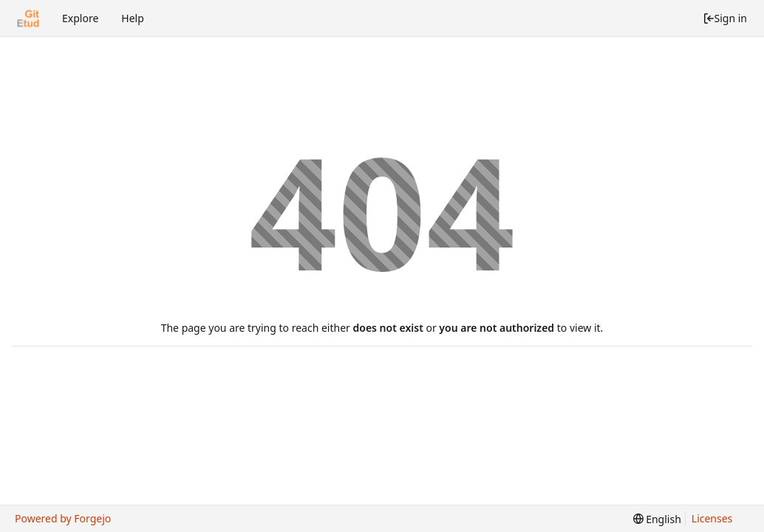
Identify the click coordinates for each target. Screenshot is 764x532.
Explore (80, 18)
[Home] (28, 18)
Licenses (712, 518)
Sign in (725, 18)
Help (133, 18)
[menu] (657, 519)
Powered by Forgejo (63, 518)
